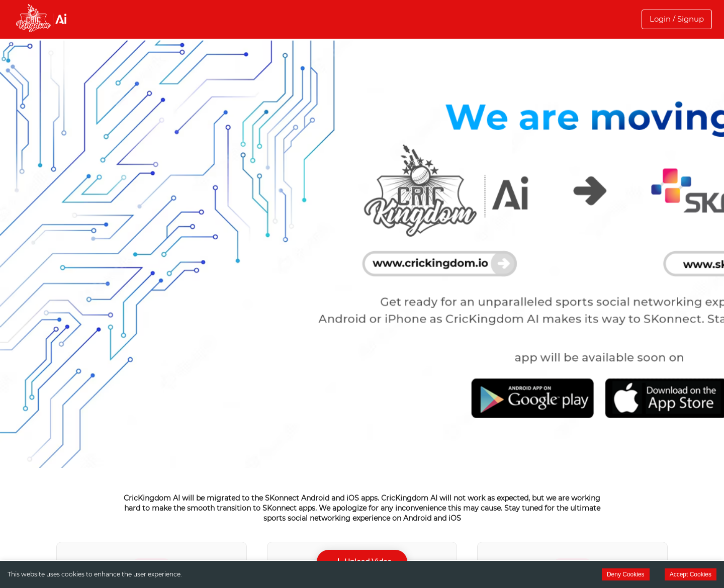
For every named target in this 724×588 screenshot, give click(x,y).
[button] (677, 19)
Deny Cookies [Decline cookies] (626, 574)
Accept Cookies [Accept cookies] (691, 574)
